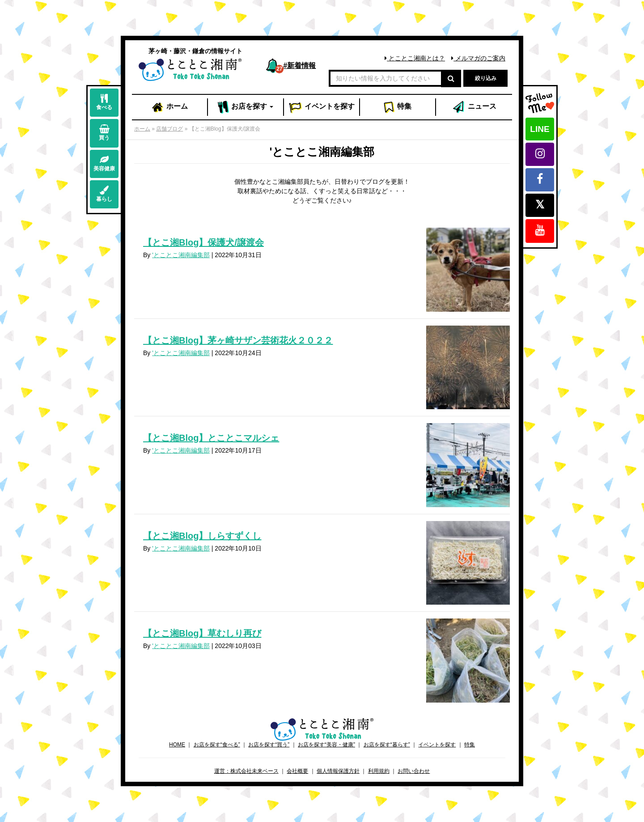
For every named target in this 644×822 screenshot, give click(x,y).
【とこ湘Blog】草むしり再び (202, 633)
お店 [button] (246, 107)
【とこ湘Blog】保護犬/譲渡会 (203, 242)
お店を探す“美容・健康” (326, 745)
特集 (397, 107)
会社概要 (297, 771)
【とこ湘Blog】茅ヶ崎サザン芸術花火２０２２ (238, 340)
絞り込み (486, 78)
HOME (177, 745)
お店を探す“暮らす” (387, 745)
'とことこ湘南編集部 (181, 255)
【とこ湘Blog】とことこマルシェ (211, 438)
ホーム (169, 107)
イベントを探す (437, 745)
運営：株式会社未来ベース (246, 771)
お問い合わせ (414, 771)
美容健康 (104, 163)
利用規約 (379, 771)
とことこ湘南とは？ (415, 58)
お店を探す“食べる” (217, 745)
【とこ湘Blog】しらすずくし (202, 536)
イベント (322, 107)
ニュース (474, 107)
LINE (540, 129)
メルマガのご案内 (478, 58)
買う (104, 133)
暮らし (104, 194)
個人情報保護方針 (338, 771)
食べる (104, 102)
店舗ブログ (169, 129)
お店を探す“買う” (269, 745)
